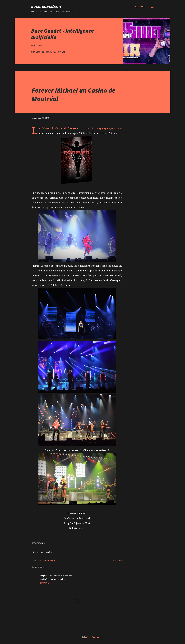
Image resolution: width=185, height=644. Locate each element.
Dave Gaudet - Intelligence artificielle (62, 34)
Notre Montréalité (46, 7)
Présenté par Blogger (93, 637)
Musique (51, 560)
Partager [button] (36, 52)
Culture (42, 560)
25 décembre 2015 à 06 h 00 (61, 576)
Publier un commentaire (54, 52)
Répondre (44, 583)
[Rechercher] (140, 7)
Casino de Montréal (67, 128)
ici (83, 528)
